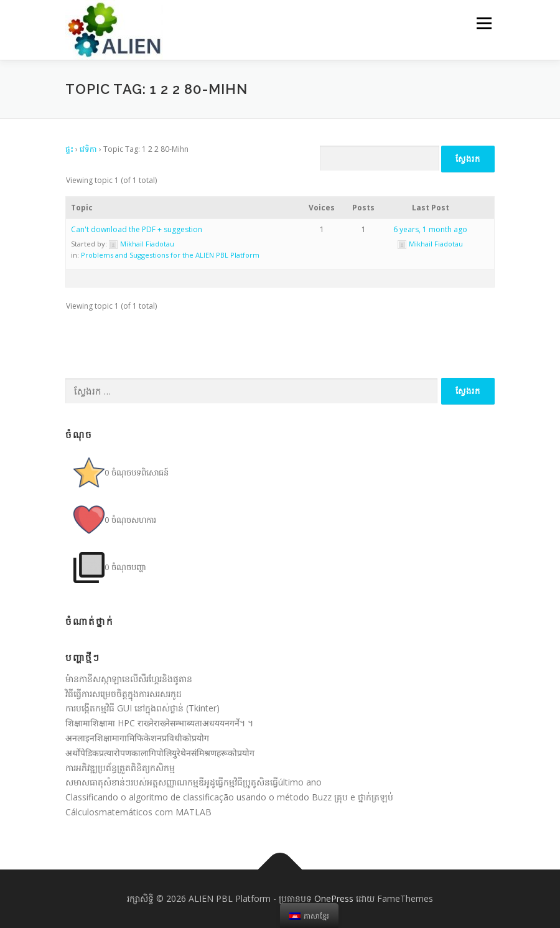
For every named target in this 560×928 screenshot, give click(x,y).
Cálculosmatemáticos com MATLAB (138, 812)
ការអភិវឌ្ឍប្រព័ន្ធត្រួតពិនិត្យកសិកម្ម (120, 768)
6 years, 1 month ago (430, 229)
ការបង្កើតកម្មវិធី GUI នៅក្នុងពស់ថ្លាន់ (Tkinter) (142, 708)
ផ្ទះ (69, 149)
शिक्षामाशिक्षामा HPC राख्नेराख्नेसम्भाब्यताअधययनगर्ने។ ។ (159, 723)
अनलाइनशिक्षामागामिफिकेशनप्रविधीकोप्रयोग (137, 738)
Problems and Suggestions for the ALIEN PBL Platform (170, 255)
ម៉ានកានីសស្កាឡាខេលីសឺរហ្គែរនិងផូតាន (129, 679)
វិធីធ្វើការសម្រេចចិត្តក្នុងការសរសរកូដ (124, 694)
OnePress (334, 898)
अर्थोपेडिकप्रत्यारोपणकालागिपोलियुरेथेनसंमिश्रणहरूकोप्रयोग (160, 753)
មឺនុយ (482, 23)
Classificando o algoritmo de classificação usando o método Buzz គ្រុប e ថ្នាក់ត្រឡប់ (229, 797)
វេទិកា (88, 149)
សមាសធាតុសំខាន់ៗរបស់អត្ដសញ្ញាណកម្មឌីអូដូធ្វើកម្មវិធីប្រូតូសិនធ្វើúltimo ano (194, 782)
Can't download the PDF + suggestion (137, 229)
